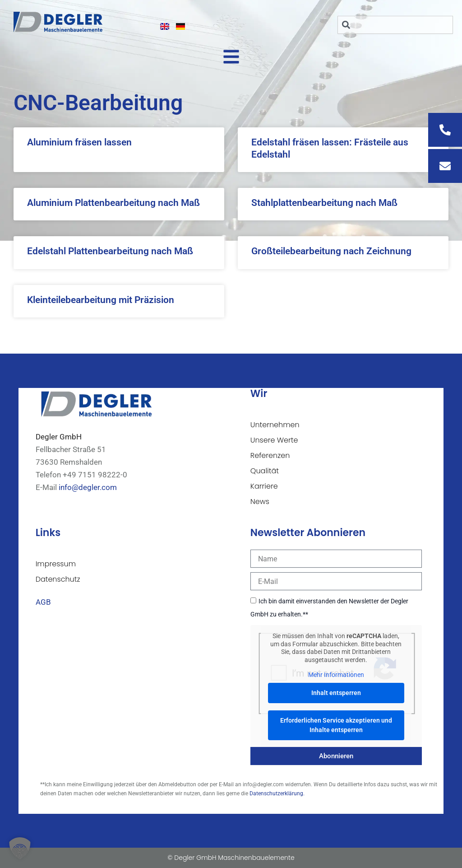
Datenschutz (58, 579)
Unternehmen (275, 425)
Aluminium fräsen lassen (79, 142)
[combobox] (395, 25)
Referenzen (270, 455)
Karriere (264, 486)
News (260, 502)
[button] (20, 848)
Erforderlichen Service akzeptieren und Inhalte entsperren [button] (336, 725)
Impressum (56, 564)
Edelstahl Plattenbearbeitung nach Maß (110, 251)
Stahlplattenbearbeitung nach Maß (324, 203)
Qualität (265, 471)
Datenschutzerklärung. (277, 793)
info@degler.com (88, 487)
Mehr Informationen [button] (336, 675)
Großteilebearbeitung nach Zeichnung (331, 251)
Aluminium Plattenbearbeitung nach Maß (113, 203)
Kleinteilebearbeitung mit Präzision (101, 300)
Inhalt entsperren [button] (336, 692)
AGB (43, 602)
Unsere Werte (274, 440)
